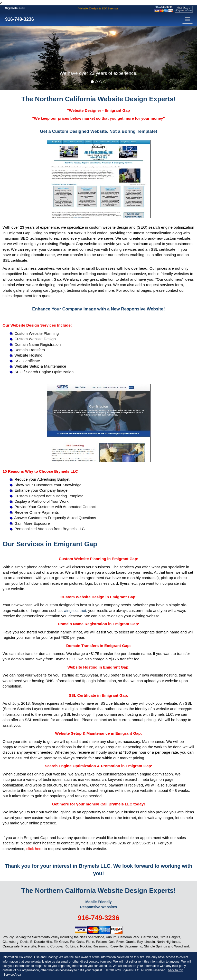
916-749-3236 (19, 19)
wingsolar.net (75, 610)
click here (35, 849)
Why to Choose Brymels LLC (40, 471)
